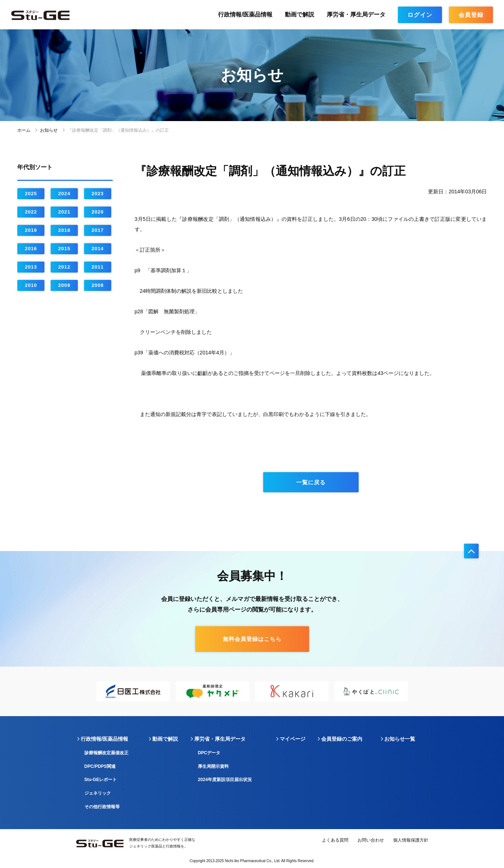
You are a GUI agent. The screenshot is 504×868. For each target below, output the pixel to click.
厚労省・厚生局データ (356, 14)
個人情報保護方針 (411, 840)
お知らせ (49, 130)
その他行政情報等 (102, 807)
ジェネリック (98, 793)
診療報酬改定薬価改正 (106, 753)
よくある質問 (335, 840)
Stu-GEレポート (101, 780)
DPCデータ (209, 753)
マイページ (293, 739)
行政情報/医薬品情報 (245, 14)
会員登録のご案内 (342, 739)
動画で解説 (300, 14)
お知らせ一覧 (400, 739)
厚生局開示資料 (213, 766)
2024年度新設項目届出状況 (225, 780)
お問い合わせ (371, 840)
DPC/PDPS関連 (100, 766)
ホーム (24, 130)
